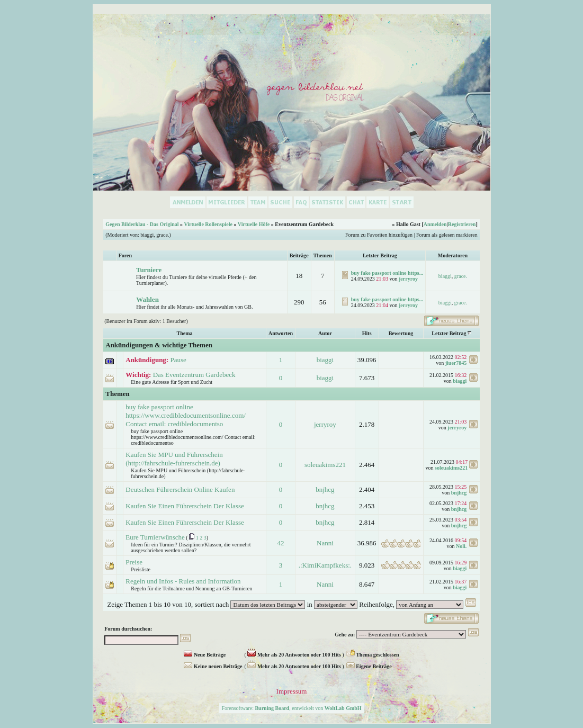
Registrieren (462, 224)
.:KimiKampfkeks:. (325, 565)
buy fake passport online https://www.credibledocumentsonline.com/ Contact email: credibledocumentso (186, 415)
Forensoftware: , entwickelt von (291, 708)
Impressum (292, 691)
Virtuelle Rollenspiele (208, 224)
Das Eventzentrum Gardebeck (194, 375)
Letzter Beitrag (449, 333)
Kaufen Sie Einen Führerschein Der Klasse (185, 506)
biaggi (147, 235)
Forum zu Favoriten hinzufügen (379, 235)
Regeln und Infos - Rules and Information (183, 581)
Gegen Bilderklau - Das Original (142, 224)
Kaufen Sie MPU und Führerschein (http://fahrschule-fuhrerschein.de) (174, 459)
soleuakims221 (325, 465)
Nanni (325, 543)
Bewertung (401, 333)
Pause (178, 360)
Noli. (461, 546)
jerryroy (408, 279)
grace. (163, 235)
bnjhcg (325, 489)
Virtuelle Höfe (254, 224)
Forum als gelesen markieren (447, 235)
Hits (367, 333)
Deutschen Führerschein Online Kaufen (180, 489)
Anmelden (435, 224)
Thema (185, 333)
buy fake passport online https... (387, 273)
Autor (325, 333)
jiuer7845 (456, 363)
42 (280, 543)
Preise (134, 562)
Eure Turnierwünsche (155, 537)
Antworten (281, 333)
